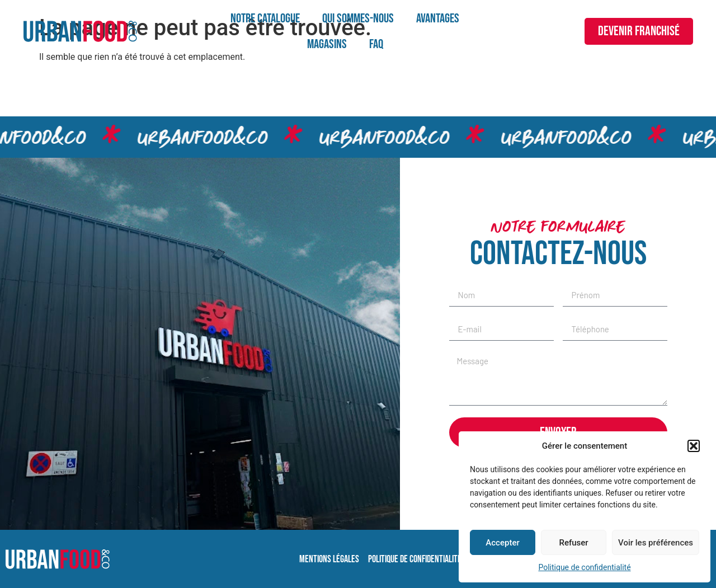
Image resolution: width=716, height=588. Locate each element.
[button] (694, 446)
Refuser (573, 543)
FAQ (376, 44)
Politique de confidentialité (584, 567)
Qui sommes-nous (358, 18)
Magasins (327, 44)
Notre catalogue (265, 18)
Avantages (438, 18)
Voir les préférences (656, 543)
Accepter (502, 543)
